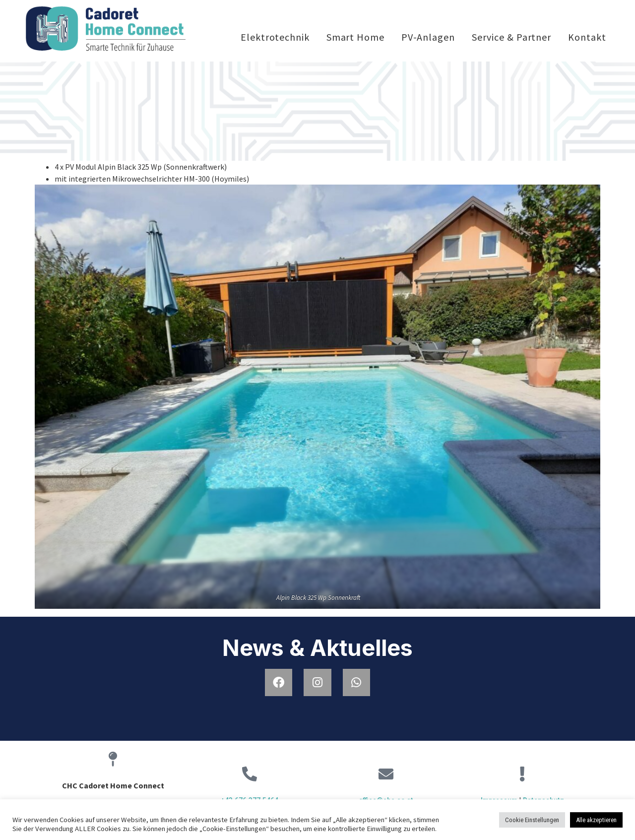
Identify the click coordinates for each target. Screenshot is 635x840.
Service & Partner (511, 37)
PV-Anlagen (428, 37)
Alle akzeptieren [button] (596, 820)
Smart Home (355, 37)
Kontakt (587, 37)
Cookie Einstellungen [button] (532, 820)
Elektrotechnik (275, 37)
